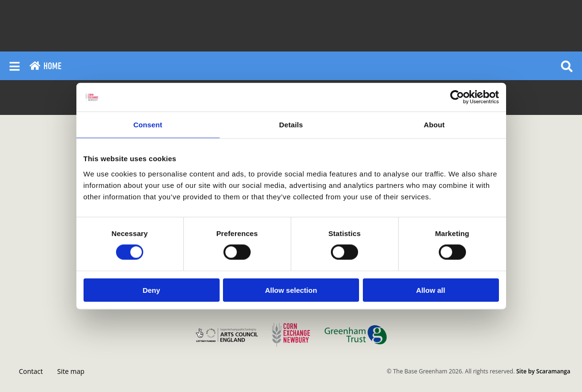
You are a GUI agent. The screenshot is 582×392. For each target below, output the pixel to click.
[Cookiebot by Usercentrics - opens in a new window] (457, 97)
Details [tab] (291, 125)
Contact (31, 371)
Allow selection (291, 290)
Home (45, 66)
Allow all (431, 290)
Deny (152, 290)
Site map (71, 371)
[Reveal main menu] (15, 66)
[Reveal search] (567, 66)
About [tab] (434, 125)
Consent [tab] (148, 125)
